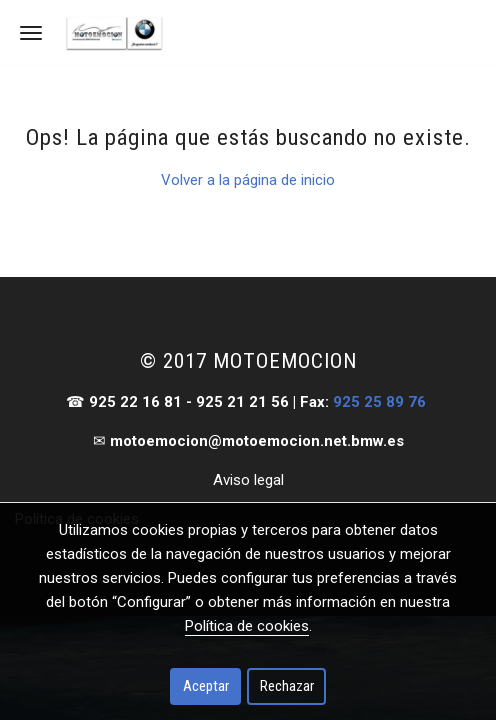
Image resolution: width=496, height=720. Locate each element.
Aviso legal (248, 480)
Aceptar (206, 686)
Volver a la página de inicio (248, 180)
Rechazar (287, 686)
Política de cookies (247, 626)
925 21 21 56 (242, 402)
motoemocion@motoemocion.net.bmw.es (257, 441)
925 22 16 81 (135, 402)
